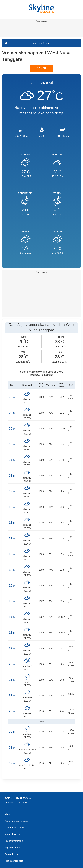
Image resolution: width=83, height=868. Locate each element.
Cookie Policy (11, 854)
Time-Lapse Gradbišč (15, 828)
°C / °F (41, 68)
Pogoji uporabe (12, 848)
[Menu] (75, 43)
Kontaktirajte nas (13, 834)
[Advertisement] (41, 30)
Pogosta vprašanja (14, 841)
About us (9, 814)
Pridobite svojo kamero (16, 821)
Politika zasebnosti (14, 861)
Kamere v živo (41, 43)
